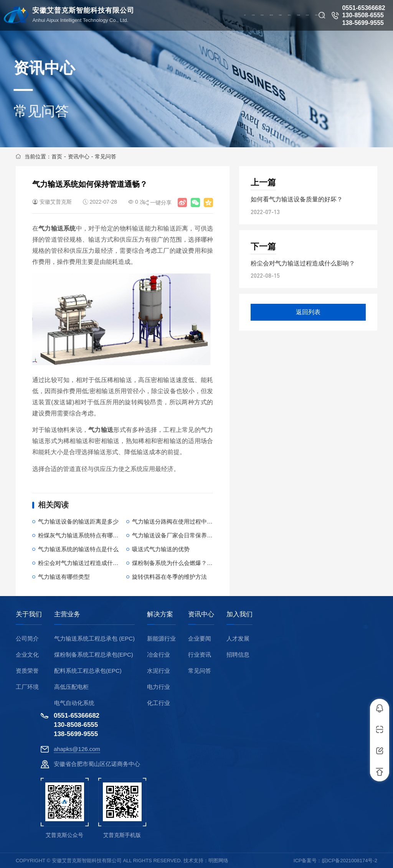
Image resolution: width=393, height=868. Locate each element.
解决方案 (160, 614)
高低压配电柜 (71, 687)
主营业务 (67, 614)
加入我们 (239, 614)
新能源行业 (161, 638)
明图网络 (218, 861)
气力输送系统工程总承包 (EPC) (94, 638)
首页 (57, 156)
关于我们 (29, 614)
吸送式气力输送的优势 (161, 549)
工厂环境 (27, 687)
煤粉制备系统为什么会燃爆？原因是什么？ (187, 563)
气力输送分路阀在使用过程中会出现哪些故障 (190, 521)
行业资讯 (200, 655)
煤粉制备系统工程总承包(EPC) (94, 655)
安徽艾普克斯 (56, 202)
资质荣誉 (27, 671)
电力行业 (159, 687)
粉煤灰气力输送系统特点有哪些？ (81, 535)
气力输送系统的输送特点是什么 (78, 549)
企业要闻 (200, 638)
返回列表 (308, 312)
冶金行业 (159, 655)
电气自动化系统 (74, 703)
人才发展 (238, 638)
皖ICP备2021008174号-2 (350, 861)
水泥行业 (159, 671)
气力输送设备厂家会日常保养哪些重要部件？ (190, 535)
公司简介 (27, 638)
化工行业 (159, 703)
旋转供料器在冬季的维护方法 (169, 577)
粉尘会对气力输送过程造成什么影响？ (87, 563)
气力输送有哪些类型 (64, 577)
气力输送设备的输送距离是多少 (78, 521)
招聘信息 (238, 655)
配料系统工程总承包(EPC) (88, 671)
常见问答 (106, 156)
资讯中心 (79, 156)
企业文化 (27, 655)
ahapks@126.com (77, 749)
